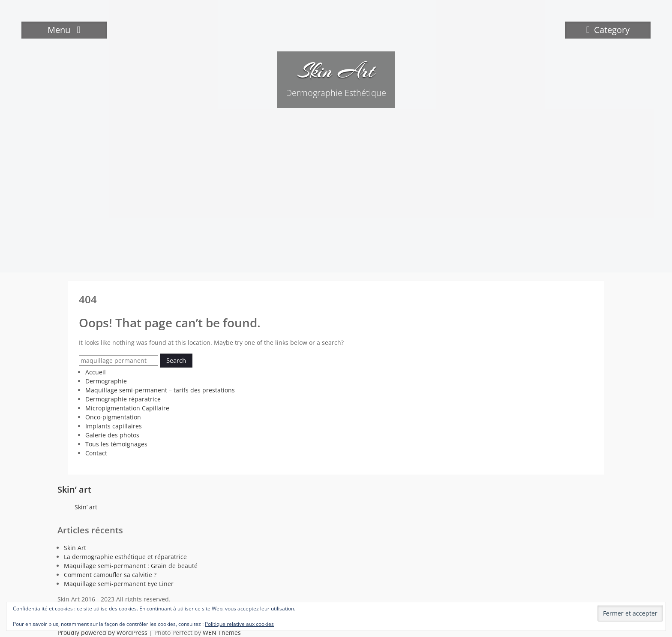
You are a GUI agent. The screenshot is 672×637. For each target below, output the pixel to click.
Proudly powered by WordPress (102, 633)
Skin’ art (74, 489)
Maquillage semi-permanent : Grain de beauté (131, 566)
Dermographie (106, 381)
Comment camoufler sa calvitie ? (110, 575)
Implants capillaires (114, 426)
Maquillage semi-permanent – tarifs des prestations (160, 390)
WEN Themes (222, 633)
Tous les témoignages (116, 444)
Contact (96, 453)
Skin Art (336, 71)
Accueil (96, 372)
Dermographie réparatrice (123, 399)
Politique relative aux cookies (239, 624)
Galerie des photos (112, 435)
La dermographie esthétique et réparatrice (125, 557)
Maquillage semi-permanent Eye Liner (119, 584)
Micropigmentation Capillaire (127, 408)
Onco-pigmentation (113, 417)
